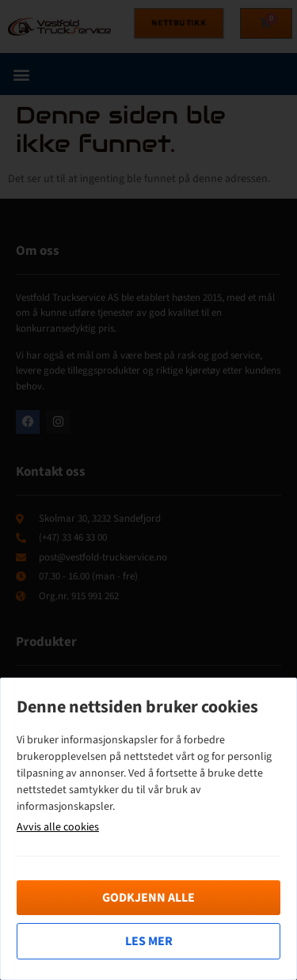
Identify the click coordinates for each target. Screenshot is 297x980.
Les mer (149, 941)
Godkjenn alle (148, 898)
